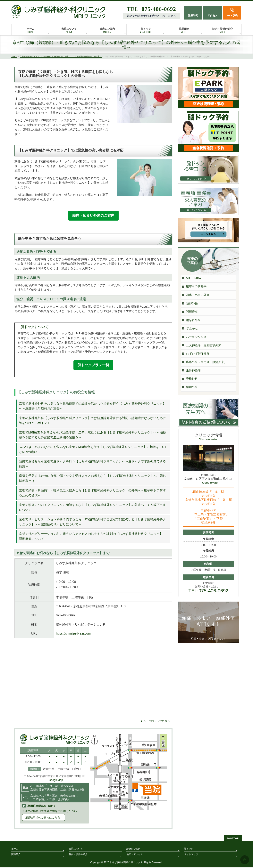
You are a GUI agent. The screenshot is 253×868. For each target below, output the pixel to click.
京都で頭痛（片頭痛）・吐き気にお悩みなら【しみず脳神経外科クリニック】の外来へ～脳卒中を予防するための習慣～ (92, 493)
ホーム (15, 849)
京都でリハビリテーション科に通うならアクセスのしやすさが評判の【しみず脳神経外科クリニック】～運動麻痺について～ (92, 537)
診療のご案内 (133, 849)
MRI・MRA (194, 278)
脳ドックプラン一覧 (93, 365)
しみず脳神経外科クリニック (125, 863)
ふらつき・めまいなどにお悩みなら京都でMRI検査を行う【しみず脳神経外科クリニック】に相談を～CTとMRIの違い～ (93, 450)
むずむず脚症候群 (198, 354)
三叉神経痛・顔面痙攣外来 (204, 345)
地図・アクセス (135, 855)
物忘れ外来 (193, 320)
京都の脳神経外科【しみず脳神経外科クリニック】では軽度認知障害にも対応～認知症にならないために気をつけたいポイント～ (92, 421)
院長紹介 (16, 855)
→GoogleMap (55, 780)
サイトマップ (191, 855)
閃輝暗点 (192, 312)
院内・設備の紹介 (78, 855)
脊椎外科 (192, 379)
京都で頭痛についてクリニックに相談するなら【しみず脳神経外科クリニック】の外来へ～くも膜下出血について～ (92, 508)
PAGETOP (233, 839)
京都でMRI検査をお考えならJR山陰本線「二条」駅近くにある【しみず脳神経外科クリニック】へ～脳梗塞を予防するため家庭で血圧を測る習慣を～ (93, 436)
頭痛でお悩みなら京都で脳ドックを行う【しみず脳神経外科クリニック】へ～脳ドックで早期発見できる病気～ (92, 464)
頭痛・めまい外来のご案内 (93, 216)
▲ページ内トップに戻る (155, 722)
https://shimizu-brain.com (73, 634)
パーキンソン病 (196, 337)
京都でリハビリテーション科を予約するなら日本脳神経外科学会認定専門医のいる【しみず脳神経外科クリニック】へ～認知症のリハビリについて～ (92, 522)
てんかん (192, 328)
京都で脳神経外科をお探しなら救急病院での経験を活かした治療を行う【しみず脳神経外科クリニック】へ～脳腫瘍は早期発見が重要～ (92, 406)
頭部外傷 (192, 303)
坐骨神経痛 (193, 370)
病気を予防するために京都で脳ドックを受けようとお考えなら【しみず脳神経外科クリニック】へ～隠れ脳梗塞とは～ (92, 479)
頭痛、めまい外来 (198, 295)
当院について (76, 849)
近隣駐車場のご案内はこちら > (44, 818)
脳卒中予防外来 (196, 286)
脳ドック (189, 849)
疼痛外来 (207, 362)
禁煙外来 (192, 387)
